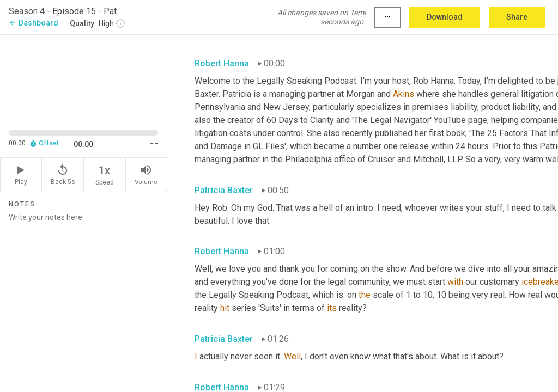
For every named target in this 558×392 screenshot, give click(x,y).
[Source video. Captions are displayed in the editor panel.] (84, 77)
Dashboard (34, 23)
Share (517, 17)
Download (445, 17)
